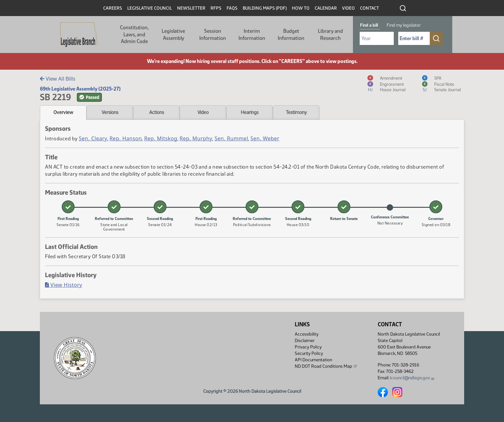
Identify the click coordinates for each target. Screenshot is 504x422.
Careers (113, 8)
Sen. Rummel (231, 138)
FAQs (232, 8)
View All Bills (58, 79)
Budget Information (291, 35)
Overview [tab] (63, 112)
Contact (369, 8)
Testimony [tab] (296, 112)
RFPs (216, 8)
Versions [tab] (110, 112)
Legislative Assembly (173, 35)
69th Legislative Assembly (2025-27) (80, 89)
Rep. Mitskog (161, 138)
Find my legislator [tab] (404, 25)
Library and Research (330, 35)
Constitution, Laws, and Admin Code (134, 34)
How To (301, 8)
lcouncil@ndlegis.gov (412, 378)
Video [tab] (203, 112)
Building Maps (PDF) (265, 8)
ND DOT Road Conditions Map (326, 366)
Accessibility (307, 334)
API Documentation (313, 360)
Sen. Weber (265, 138)
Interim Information (252, 35)
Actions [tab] (157, 112)
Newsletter (191, 8)
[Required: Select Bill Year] (377, 38)
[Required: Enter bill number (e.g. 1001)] (414, 38)
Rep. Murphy (196, 138)
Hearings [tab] (250, 112)
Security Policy (309, 353)
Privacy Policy (308, 347)
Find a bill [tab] (369, 25)
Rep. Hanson (126, 138)
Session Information (213, 35)
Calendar (326, 8)
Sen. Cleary (93, 138)
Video (348, 8)
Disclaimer (305, 341)
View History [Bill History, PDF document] (64, 285)
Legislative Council (150, 8)
